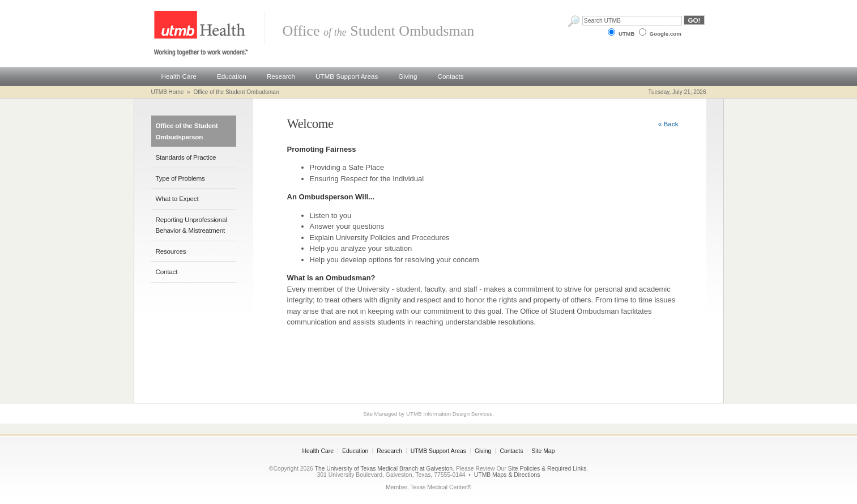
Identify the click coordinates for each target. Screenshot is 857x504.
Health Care (179, 76)
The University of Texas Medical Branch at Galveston (384, 469)
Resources (171, 251)
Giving (408, 76)
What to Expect (177, 198)
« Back (668, 124)
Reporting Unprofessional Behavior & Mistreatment (191, 225)
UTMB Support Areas (347, 76)
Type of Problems (180, 178)
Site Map (543, 451)
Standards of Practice (186, 157)
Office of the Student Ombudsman (236, 92)
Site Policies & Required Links (547, 469)
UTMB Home (168, 92)
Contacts (450, 76)
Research (281, 76)
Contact (167, 272)
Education (232, 76)
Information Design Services (458, 414)
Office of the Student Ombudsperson (187, 131)
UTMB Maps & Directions (507, 475)
